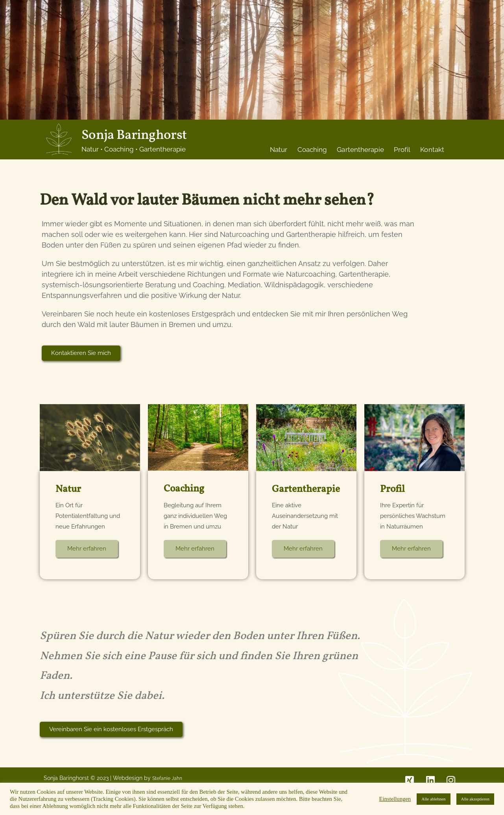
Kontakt (432, 150)
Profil (402, 150)
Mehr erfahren (87, 548)
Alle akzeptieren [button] (475, 799)
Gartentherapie (360, 150)
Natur (279, 150)
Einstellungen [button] (395, 799)
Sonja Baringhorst (134, 136)
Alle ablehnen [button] (433, 799)
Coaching (312, 150)
